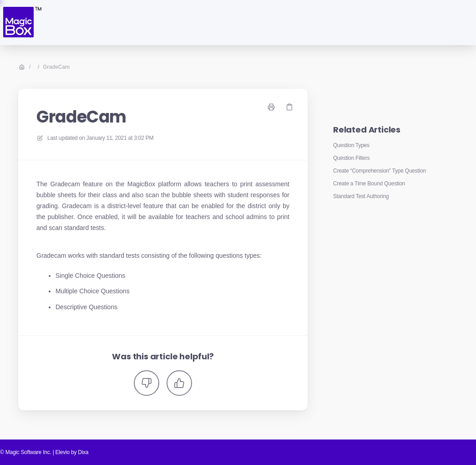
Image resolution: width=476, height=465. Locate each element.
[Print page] (271, 107)
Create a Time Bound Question (369, 184)
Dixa (83, 452)
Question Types (351, 145)
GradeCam (56, 67)
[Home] (22, 23)
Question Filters (351, 158)
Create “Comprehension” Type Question (380, 171)
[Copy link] (289, 107)
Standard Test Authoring (361, 196)
